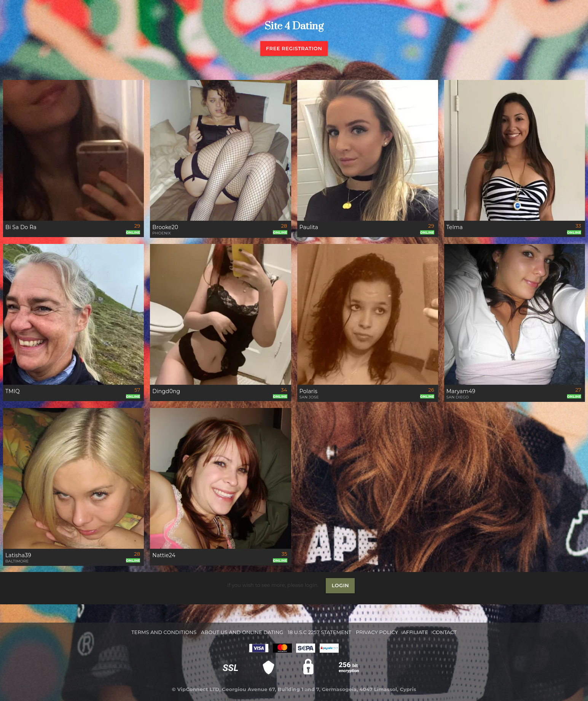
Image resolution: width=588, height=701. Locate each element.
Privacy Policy (377, 632)
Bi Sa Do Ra (21, 227)
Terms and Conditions (164, 632)
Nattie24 (164, 555)
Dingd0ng (166, 391)
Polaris (308, 391)
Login (340, 585)
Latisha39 (18, 555)
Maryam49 (461, 391)
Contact (445, 632)
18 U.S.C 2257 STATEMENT (319, 632)
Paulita (309, 227)
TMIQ (13, 391)
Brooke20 (165, 227)
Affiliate (415, 632)
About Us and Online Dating (242, 632)
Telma (455, 227)
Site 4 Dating (294, 26)
